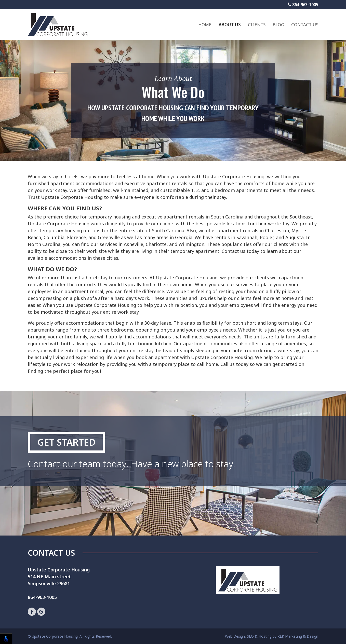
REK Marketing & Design (298, 636)
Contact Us (305, 25)
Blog (278, 25)
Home (205, 25)
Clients (257, 25)
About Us (230, 25)
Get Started (66, 442)
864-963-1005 (303, 5)
